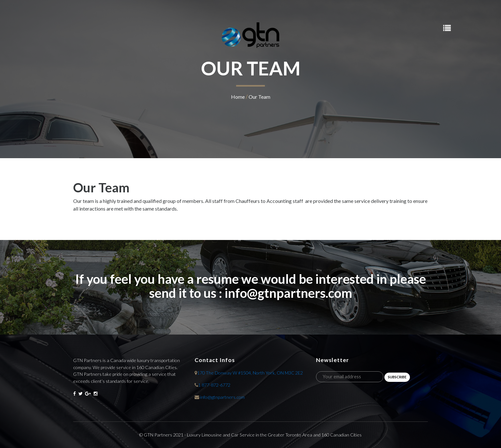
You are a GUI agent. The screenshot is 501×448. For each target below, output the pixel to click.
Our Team (259, 97)
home (238, 97)
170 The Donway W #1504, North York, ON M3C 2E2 (250, 373)
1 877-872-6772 (214, 385)
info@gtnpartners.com (222, 397)
